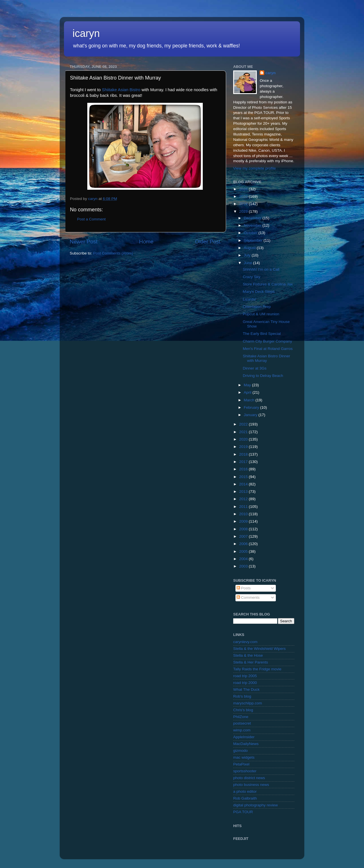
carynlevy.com (245, 642)
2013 (244, 492)
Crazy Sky (252, 277)
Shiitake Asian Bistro (121, 90)
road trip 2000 (245, 683)
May (248, 385)
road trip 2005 (245, 676)
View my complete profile (255, 168)
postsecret (242, 723)
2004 (244, 559)
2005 (244, 551)
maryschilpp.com (248, 703)
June (248, 263)
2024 (244, 204)
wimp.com (242, 730)
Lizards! (250, 299)
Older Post (208, 242)
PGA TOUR (243, 812)
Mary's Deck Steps (259, 292)
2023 (244, 211)
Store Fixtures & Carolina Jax (268, 284)
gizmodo (240, 751)
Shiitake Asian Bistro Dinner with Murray (267, 358)
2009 (244, 521)
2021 (244, 432)
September (254, 240)
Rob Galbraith (245, 798)
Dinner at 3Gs (255, 368)
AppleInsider (244, 737)
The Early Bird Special (262, 334)
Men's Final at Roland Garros (268, 349)
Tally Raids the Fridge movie (257, 669)
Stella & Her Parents (251, 662)
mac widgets (244, 757)
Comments (248, 597)
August (250, 248)
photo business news (251, 785)
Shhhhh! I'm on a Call (261, 269)
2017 (244, 462)
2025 (244, 196)
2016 (244, 469)
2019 (244, 447)
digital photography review (256, 805)
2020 (244, 439)
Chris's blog (243, 710)
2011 (244, 507)
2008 (244, 529)
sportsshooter (245, 771)
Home (146, 242)
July (248, 255)
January (251, 415)
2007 (244, 536)
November (253, 225)
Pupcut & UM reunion (261, 314)
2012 (244, 499)
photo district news (249, 778)
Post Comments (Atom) (113, 253)
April (248, 392)
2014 (244, 484)
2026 (244, 189)
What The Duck (246, 689)
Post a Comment (91, 219)
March (250, 400)
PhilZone (241, 717)
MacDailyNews (246, 744)
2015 (244, 477)
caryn (270, 73)
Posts (244, 588)
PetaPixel (241, 764)
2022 (244, 424)
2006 (244, 544)
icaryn (86, 33)
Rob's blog (242, 696)
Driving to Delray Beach (263, 376)
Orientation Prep (257, 307)
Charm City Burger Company (267, 341)
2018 (244, 454)
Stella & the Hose (248, 655)
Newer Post (84, 242)
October (251, 233)
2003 (244, 566)
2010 (244, 514)
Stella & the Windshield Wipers (259, 649)
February (252, 407)
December (253, 218)
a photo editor (245, 791)
